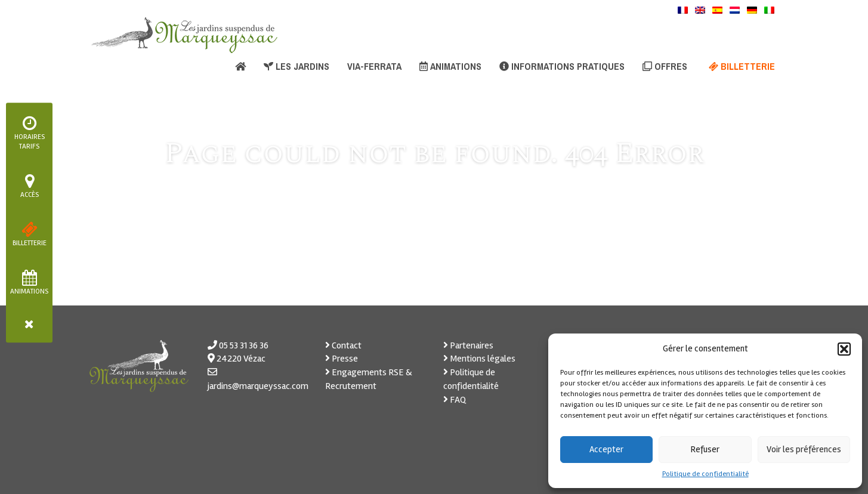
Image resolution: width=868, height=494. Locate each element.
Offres (665, 66)
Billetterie (742, 66)
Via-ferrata (374, 66)
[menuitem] (683, 10)
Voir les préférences (804, 449)
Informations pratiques (562, 66)
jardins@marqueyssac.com (258, 386)
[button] (844, 349)
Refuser (705, 449)
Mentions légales (479, 359)
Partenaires (468, 345)
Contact (343, 345)
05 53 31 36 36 (244, 345)
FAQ (455, 400)
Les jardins (296, 66)
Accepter (606, 449)
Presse (342, 359)
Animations (450, 66)
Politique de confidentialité (705, 474)
